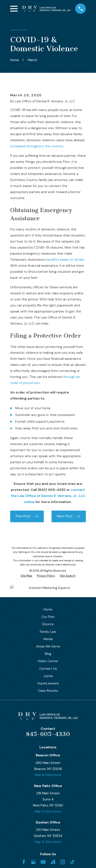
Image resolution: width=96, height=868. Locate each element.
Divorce (48, 624)
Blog (48, 654)
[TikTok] (72, 862)
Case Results (48, 691)
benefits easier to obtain (65, 260)
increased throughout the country (37, 146)
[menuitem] (26, 576)
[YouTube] (43, 862)
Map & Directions (48, 775)
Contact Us (48, 669)
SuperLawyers (48, 683)
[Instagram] (63, 862)
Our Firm (48, 617)
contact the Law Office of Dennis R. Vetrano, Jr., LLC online (48, 496)
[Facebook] (24, 862)
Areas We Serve (48, 646)
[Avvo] (53, 862)
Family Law (48, 632)
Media (48, 639)
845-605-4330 (48, 734)
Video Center (48, 661)
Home (48, 609)
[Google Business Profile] (33, 862)
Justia (48, 676)
